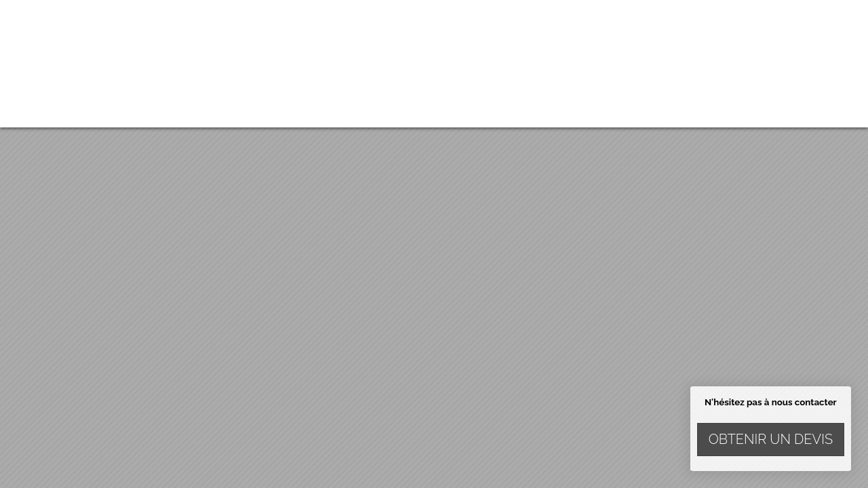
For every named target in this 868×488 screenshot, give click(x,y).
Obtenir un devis (771, 439)
